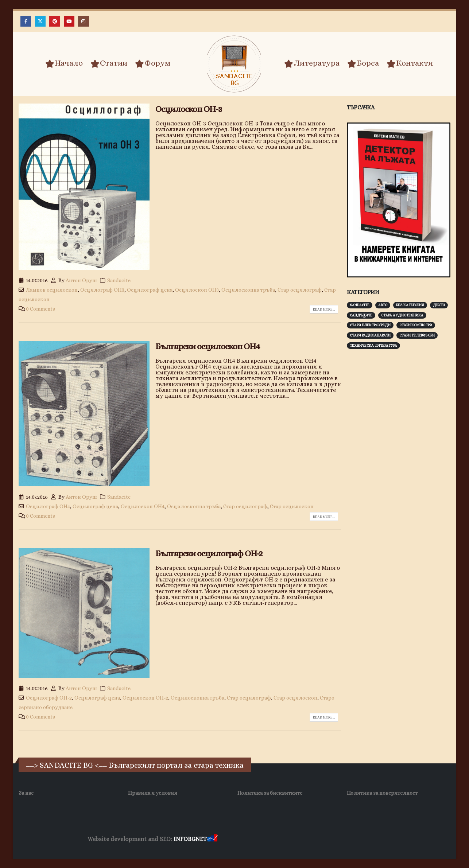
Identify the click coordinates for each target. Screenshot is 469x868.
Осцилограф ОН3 (102, 290)
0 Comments (40, 309)
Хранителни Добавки (245, 839)
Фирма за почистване (302, 839)
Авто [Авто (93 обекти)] (383, 305)
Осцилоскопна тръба (248, 290)
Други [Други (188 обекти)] (439, 305)
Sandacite (119, 280)
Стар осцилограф (300, 290)
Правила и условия (153, 793)
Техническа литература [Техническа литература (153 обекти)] (373, 345)
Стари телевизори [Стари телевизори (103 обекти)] (417, 335)
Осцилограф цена (150, 290)
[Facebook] (26, 21)
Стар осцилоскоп (292, 506)
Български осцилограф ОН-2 (209, 553)
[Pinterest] (55, 21)
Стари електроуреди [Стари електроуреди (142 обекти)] (370, 325)
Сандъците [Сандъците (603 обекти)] (361, 315)
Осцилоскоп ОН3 (197, 290)
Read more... (324, 309)
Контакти (410, 63)
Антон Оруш (81, 280)
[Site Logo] (234, 64)
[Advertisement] (402, 468)
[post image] (84, 187)
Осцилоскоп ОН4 (143, 506)
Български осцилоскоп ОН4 (208, 346)
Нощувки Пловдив (355, 839)
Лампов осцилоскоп (52, 290)
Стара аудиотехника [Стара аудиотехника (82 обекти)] (402, 315)
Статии (109, 63)
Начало (64, 63)
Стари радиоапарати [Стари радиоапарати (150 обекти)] (370, 335)
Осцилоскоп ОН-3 (189, 109)
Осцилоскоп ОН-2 (145, 698)
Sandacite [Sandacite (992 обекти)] (360, 305)
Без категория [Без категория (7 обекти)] (410, 305)
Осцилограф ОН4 (48, 506)
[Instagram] (83, 21)
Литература (312, 63)
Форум (153, 63)
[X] (40, 21)
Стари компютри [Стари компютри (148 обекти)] (416, 325)
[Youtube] (69, 21)
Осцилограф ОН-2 (49, 698)
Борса (363, 63)
